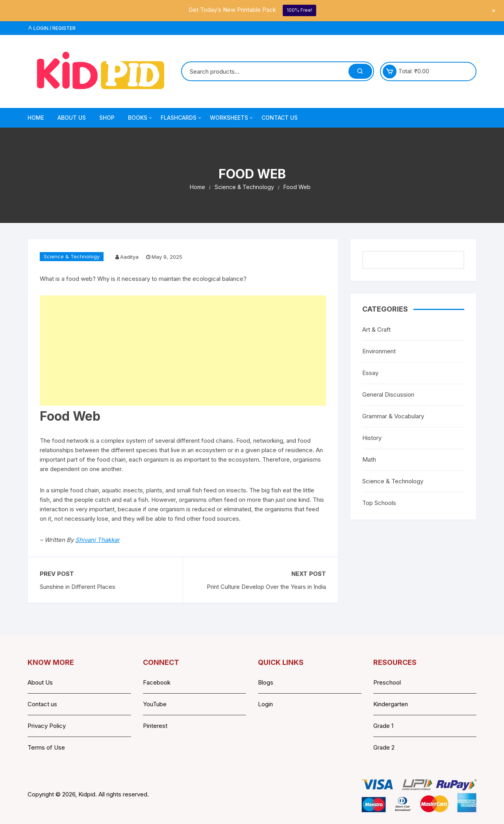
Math (369, 459)
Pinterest (155, 726)
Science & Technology (72, 256)
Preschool (387, 682)
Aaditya (129, 257)
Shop (107, 118)
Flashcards (182, 118)
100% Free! (299, 10)
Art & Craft (376, 329)
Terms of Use (46, 747)
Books (141, 118)
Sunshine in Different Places (78, 587)
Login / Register (52, 28)
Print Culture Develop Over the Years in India (266, 587)
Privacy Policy (47, 726)
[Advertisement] (183, 351)
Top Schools (379, 503)
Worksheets (232, 118)
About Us (72, 118)
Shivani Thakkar (97, 540)
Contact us (42, 704)
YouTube (155, 704)
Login (265, 704)
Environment (379, 351)
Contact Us (280, 118)
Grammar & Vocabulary (393, 416)
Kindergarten (391, 704)
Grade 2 (384, 747)
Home (36, 118)
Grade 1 (383, 726)
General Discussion (388, 394)
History (372, 438)
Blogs (266, 682)
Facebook (157, 682)
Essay (370, 373)
